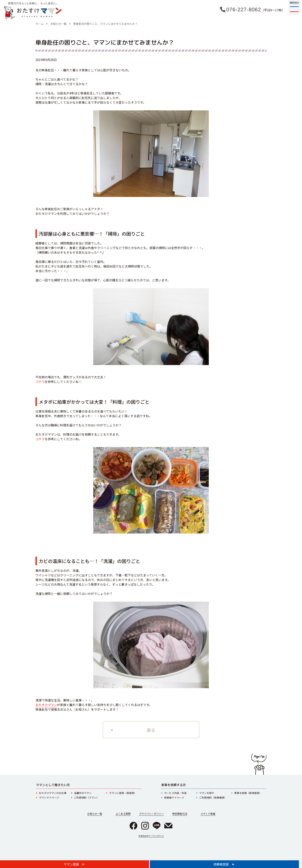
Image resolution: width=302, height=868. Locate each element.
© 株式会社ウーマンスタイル (151, 836)
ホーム (39, 24)
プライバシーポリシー (151, 814)
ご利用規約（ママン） (86, 798)
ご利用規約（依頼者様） (213, 798)
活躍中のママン (83, 793)
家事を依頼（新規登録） (248, 793)
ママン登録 (72, 864)
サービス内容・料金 (175, 793)
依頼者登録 (221, 864)
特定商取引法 (180, 814)
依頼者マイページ (174, 798)
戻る (151, 730)
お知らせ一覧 (58, 24)
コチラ (40, 382)
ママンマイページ (49, 798)
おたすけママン (46, 705)
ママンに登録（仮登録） (123, 793)
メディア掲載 (208, 814)
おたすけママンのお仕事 (53, 793)
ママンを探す (207, 793)
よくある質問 (123, 814)
